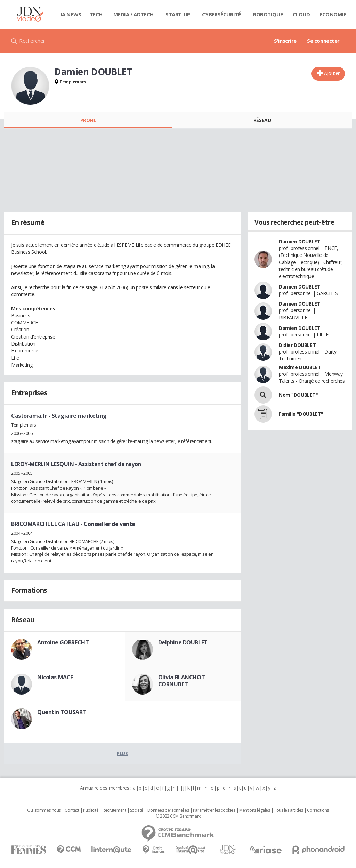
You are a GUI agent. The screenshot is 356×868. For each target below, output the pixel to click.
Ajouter (332, 73)
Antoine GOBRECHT (63, 642)
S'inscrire (285, 41)
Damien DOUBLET (300, 241)
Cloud (301, 14)
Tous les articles (289, 810)
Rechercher (32, 41)
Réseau (262, 120)
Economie (333, 14)
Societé (137, 810)
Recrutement (114, 810)
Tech (96, 14)
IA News (71, 14)
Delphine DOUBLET (183, 642)
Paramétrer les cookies (214, 810)
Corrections (318, 810)
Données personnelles (168, 810)
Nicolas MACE (55, 677)
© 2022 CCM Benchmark (178, 816)
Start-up (178, 14)
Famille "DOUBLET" (301, 414)
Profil (88, 120)
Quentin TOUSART (62, 712)
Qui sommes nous (44, 810)
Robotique (268, 14)
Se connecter (323, 41)
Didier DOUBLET (297, 345)
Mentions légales (254, 810)
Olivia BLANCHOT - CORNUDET (183, 681)
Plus (122, 753)
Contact (72, 810)
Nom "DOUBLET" (298, 395)
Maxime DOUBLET (300, 367)
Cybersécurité (221, 14)
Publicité (91, 810)
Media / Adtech (133, 14)
